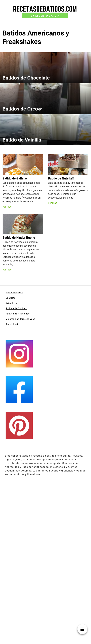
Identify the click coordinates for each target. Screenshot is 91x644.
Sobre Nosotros (14, 293)
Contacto (11, 298)
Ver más (7, 207)
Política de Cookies (16, 308)
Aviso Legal (12, 303)
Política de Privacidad (18, 314)
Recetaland (12, 324)
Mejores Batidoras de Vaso (20, 319)
